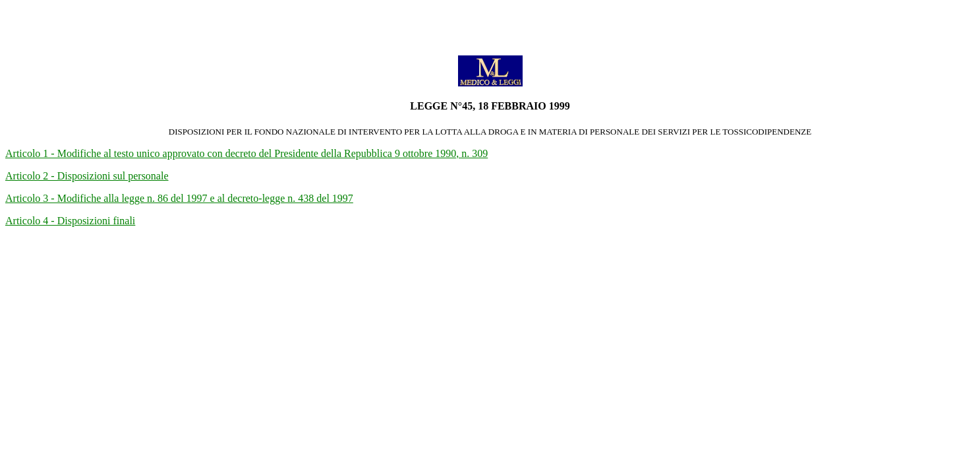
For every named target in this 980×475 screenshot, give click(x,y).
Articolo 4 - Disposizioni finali (70, 221)
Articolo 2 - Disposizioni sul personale (87, 176)
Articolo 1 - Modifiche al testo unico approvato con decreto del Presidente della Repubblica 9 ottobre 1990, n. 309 (246, 153)
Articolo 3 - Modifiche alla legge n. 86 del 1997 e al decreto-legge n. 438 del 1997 (179, 198)
